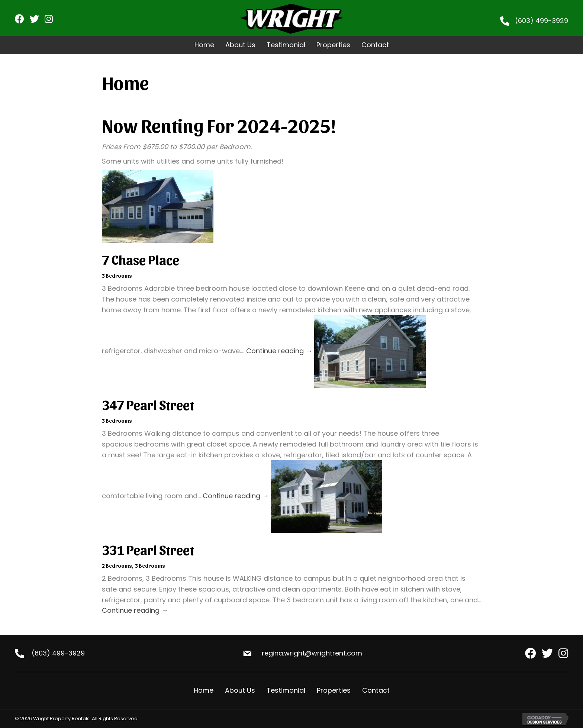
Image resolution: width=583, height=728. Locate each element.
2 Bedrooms (117, 566)
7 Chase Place (141, 259)
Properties (334, 690)
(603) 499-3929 (542, 21)
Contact (376, 690)
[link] (204, 45)
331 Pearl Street (148, 549)
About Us (240, 690)
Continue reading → (279, 351)
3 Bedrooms (117, 276)
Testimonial (286, 690)
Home (204, 690)
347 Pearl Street (148, 404)
